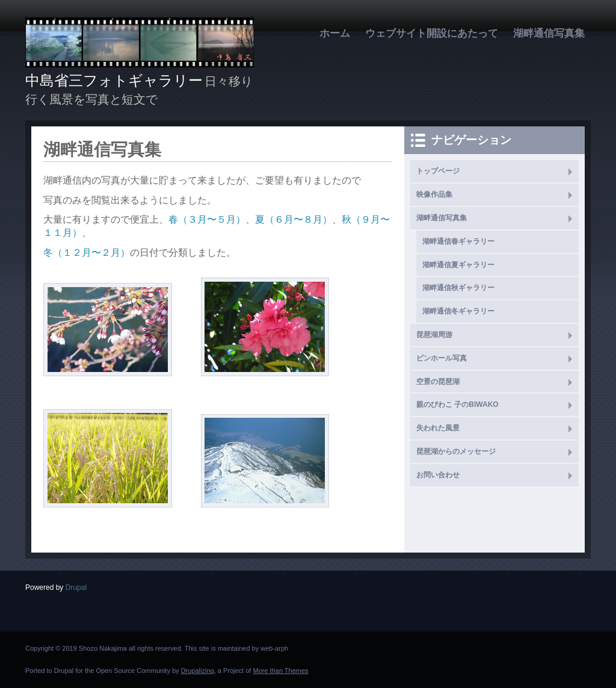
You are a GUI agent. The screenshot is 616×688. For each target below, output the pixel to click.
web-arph (274, 648)
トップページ (438, 171)
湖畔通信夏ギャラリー (458, 265)
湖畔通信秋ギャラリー (458, 288)
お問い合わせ (438, 475)
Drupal (76, 587)
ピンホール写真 (442, 358)
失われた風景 (438, 428)
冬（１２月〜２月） (87, 253)
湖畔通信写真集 (549, 33)
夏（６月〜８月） (294, 219)
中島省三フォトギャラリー (114, 80)
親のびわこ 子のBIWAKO (457, 404)
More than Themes (280, 671)
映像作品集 (434, 194)
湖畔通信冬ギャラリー (458, 311)
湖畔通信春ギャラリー (458, 241)
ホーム (335, 33)
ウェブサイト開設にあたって (432, 33)
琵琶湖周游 (434, 335)
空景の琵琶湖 (438, 382)
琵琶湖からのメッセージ (456, 451)
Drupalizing (198, 671)
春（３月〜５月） (207, 219)
